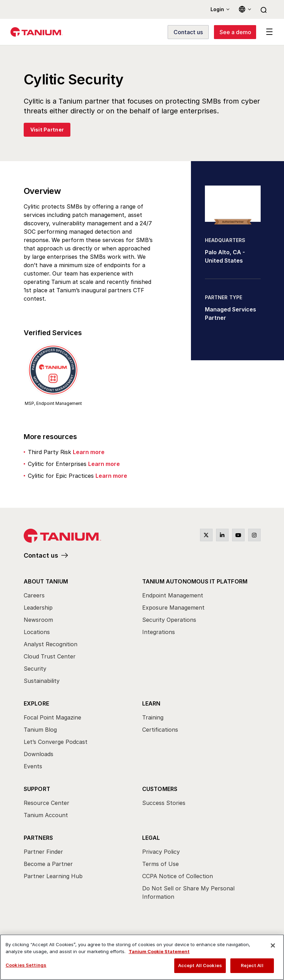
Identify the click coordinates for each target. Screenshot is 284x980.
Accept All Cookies (200, 965)
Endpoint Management (173, 595)
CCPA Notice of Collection (178, 876)
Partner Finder (43, 852)
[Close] (273, 945)
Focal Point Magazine (52, 717)
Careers (34, 595)
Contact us (41, 555)
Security (35, 669)
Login (217, 9)
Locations (37, 632)
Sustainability (42, 681)
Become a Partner (48, 864)
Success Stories (164, 803)
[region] (142, 957)
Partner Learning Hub (53, 876)
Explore (36, 703)
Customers (160, 789)
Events (33, 766)
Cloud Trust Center (50, 656)
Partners (39, 838)
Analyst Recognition (51, 644)
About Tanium (46, 581)
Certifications (160, 730)
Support (37, 789)
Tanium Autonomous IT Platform (195, 581)
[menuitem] (83, 633)
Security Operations (169, 620)
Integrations (159, 632)
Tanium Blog (40, 730)
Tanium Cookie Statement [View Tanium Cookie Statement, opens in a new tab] (159, 951)
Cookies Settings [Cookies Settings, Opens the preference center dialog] (26, 965)
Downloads (39, 754)
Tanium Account (46, 815)
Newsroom (38, 620)
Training (153, 717)
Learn (151, 703)
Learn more (89, 452)
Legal (151, 838)
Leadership (38, 608)
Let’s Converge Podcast (56, 742)
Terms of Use (160, 864)
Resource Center (47, 803)
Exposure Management (173, 608)
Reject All (252, 965)
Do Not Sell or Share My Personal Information (188, 892)
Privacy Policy (161, 852)
